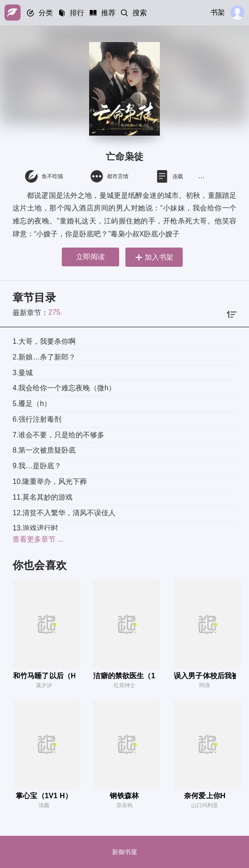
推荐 (108, 13)
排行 (77, 13)
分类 (46, 13)
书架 (218, 12)
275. (55, 312)
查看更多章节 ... (38, 539)
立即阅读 (90, 257)
